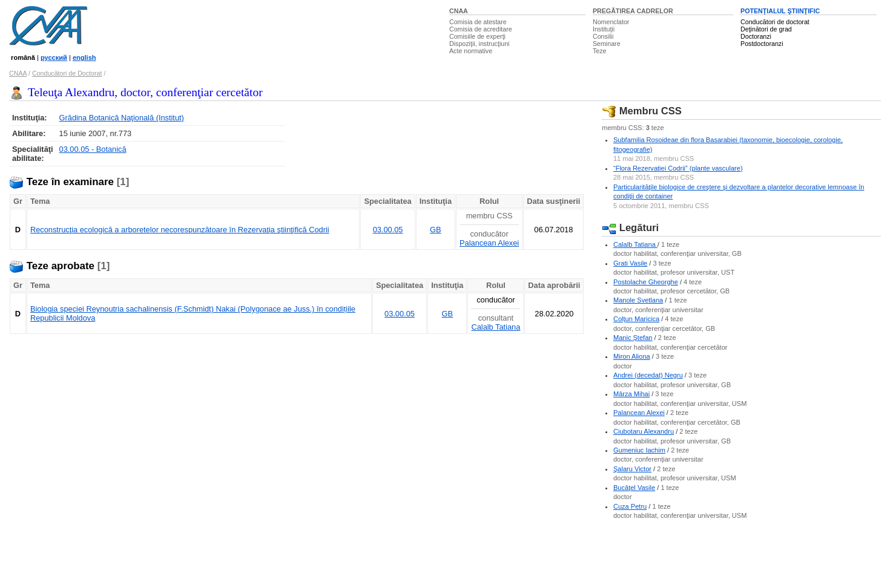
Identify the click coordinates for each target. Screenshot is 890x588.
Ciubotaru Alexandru (644, 431)
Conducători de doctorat (775, 22)
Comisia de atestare (478, 22)
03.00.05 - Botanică (93, 149)
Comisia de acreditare (481, 29)
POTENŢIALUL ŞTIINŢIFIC (780, 11)
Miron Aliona (632, 356)
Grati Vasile (630, 263)
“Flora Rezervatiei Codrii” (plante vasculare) (678, 168)
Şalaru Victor (632, 469)
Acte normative (471, 51)
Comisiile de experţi (477, 36)
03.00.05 (388, 230)
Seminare (607, 44)
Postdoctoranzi (762, 44)
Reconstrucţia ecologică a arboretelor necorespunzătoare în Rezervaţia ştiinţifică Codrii (180, 230)
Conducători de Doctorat (67, 73)
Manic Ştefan (633, 338)
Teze (600, 51)
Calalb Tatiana (496, 327)
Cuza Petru (630, 506)
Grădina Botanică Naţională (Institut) (122, 118)
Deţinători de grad (766, 29)
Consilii (603, 36)
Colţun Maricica (636, 319)
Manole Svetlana (638, 300)
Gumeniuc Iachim (639, 450)
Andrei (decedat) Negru (648, 375)
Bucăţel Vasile (634, 488)
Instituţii (604, 29)
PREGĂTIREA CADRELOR (633, 11)
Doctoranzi (756, 36)
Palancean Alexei (489, 243)
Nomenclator (611, 22)
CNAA (459, 11)
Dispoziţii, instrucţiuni (480, 44)
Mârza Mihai (631, 394)
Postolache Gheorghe (646, 282)
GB (436, 230)
